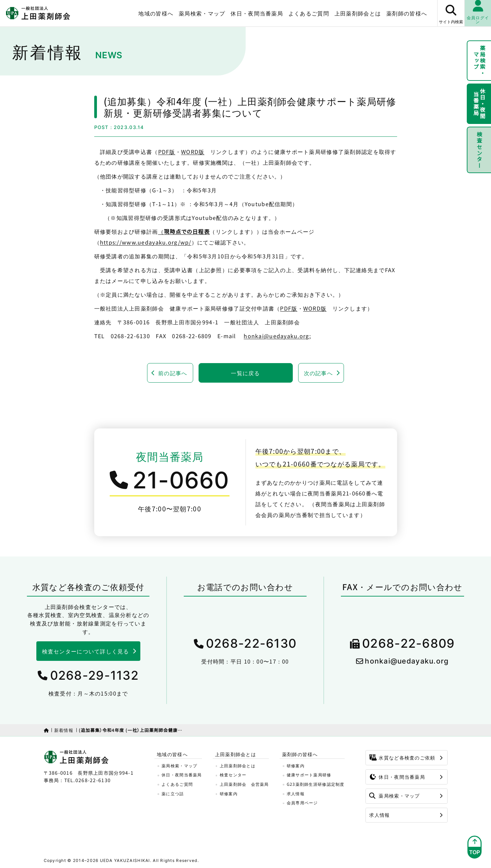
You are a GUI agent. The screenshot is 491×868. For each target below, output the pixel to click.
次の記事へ (318, 373)
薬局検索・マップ (202, 13)
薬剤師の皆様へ (407, 13)
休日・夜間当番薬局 (257, 13)
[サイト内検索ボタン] (451, 13)
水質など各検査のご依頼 (402, 758)
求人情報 (296, 793)
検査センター (479, 150)
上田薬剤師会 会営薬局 (244, 784)
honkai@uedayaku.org (276, 336)
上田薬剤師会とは (358, 13)
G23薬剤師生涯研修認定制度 (316, 784)
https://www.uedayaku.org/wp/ (146, 242)
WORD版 (193, 152)
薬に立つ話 (173, 793)
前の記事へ (173, 373)
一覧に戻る (245, 373)
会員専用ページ (302, 802)
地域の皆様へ (156, 13)
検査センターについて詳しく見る (86, 651)
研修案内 (229, 793)
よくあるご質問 (309, 13)
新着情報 (64, 730)
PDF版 (167, 152)
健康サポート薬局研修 (309, 775)
